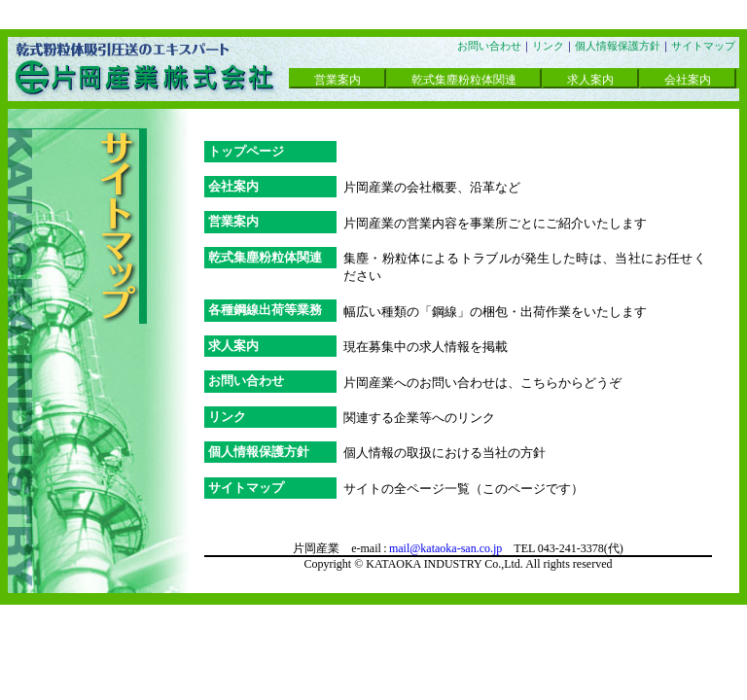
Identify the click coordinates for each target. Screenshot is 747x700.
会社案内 (688, 80)
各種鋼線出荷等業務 (265, 310)
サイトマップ (703, 46)
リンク (548, 46)
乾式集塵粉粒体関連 (464, 80)
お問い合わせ (489, 46)
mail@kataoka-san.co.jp (445, 548)
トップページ (246, 151)
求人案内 (590, 80)
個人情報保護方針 (618, 46)
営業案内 (338, 80)
